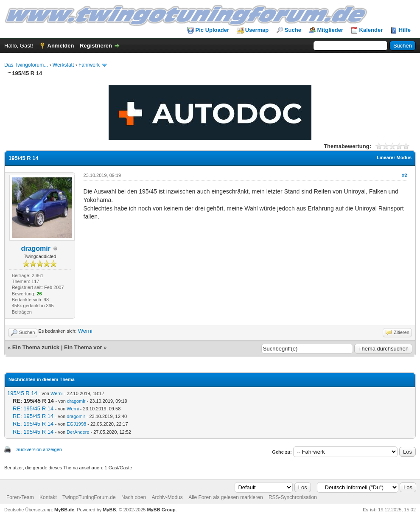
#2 (404, 175)
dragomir (36, 248)
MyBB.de (64, 510)
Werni (85, 331)
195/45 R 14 (22, 393)
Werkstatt (63, 65)
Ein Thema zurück (36, 347)
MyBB (109, 510)
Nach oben (134, 497)
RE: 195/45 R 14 (33, 408)
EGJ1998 (76, 424)
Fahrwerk (89, 65)
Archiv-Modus (167, 497)
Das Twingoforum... (26, 65)
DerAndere (78, 432)
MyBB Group (161, 510)
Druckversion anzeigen (38, 449)
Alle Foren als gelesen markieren (225, 497)
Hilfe (405, 30)
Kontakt (48, 497)
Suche (293, 30)
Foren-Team (20, 497)
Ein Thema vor (83, 347)
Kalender (371, 30)
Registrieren (96, 46)
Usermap (257, 30)
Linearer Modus (394, 157)
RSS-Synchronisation (293, 497)
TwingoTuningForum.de (89, 497)
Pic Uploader (212, 30)
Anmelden (61, 46)
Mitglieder (330, 30)
